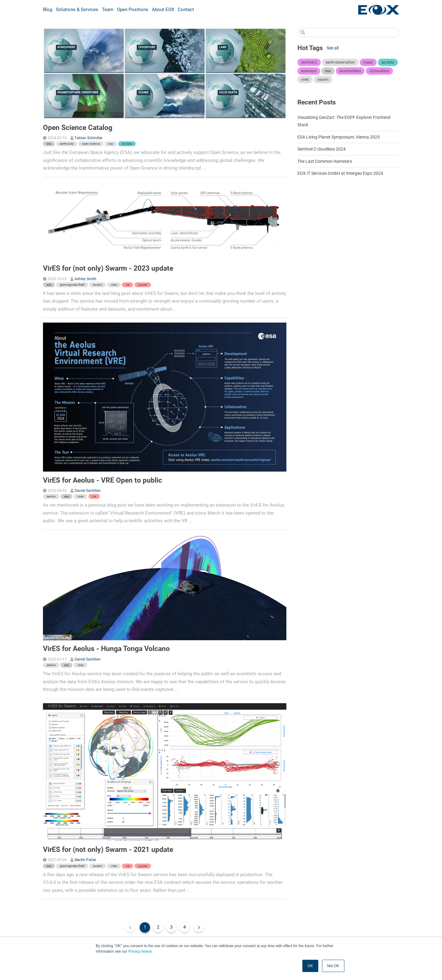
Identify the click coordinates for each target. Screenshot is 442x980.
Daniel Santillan (88, 491)
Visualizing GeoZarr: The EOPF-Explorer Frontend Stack (344, 121)
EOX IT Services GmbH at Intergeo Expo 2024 (340, 173)
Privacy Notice (140, 951)
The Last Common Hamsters (325, 161)
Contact (186, 10)
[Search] (348, 33)
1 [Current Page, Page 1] (145, 927)
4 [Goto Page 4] (184, 927)
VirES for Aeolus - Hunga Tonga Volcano (106, 649)
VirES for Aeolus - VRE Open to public (103, 480)
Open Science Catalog (78, 127)
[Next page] (199, 927)
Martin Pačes (85, 860)
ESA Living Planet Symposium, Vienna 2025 (339, 137)
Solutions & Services (77, 10)
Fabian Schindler (89, 138)
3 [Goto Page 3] (171, 927)
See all (333, 48)
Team (108, 10)
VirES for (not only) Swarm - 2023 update (108, 268)
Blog (48, 10)
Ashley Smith (85, 279)
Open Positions (133, 10)
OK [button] (310, 966)
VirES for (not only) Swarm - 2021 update (108, 849)
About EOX (163, 10)
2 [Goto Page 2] (158, 927)
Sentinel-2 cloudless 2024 (322, 149)
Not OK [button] (333, 966)
